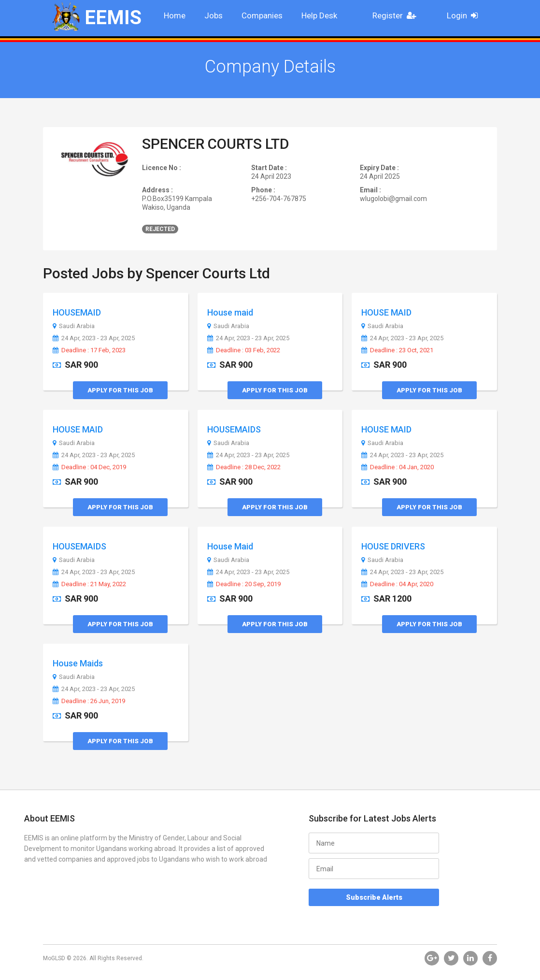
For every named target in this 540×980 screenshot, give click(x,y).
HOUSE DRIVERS (393, 546)
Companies (262, 15)
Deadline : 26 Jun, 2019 (89, 701)
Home (175, 15)
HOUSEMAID (77, 312)
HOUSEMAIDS (234, 429)
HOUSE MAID (386, 312)
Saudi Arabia (74, 326)
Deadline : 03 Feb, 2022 (244, 350)
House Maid (230, 546)
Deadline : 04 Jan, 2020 (398, 467)
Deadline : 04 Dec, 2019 (89, 467)
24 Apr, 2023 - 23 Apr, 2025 (94, 338)
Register (397, 15)
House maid (230, 312)
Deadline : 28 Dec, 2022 (244, 467)
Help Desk (319, 15)
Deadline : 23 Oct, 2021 (397, 350)
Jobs (213, 15)
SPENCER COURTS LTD (216, 144)
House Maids (78, 663)
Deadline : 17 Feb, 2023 (89, 350)
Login (465, 15)
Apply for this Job (120, 390)
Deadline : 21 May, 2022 (89, 584)
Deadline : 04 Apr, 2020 (397, 584)
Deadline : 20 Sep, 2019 (244, 584)
